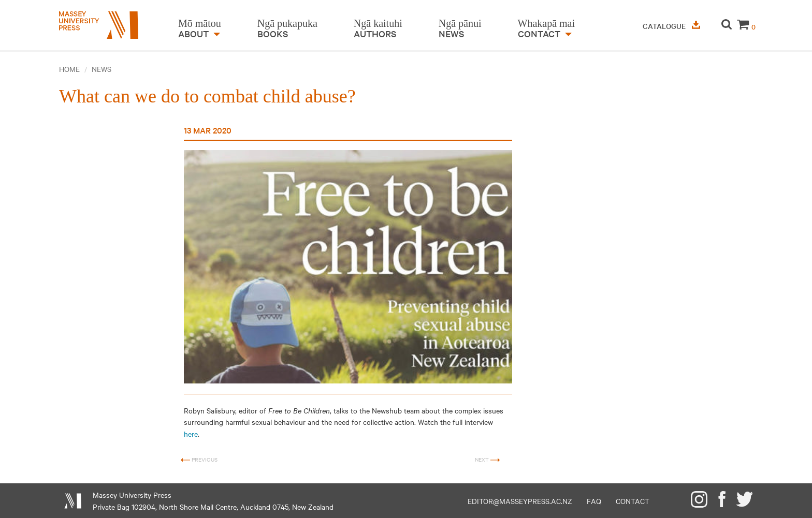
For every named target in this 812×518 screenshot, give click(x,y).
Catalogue (671, 26)
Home (69, 69)
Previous (199, 460)
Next (487, 460)
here (191, 434)
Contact (633, 501)
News (102, 69)
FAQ (594, 501)
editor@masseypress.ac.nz (520, 501)
